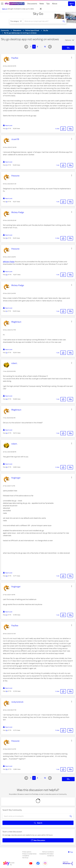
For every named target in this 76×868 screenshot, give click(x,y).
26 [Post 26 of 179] (7, 576)
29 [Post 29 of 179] (7, 730)
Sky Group (25, 858)
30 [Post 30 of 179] (7, 769)
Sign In (72, 4)
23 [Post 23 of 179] (7, 399)
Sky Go (38, 14)
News (42, 4)
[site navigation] (2, 4)
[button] (72, 58)
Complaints (26, 856)
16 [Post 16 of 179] (6, 129)
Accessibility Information (47, 854)
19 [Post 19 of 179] (6, 238)
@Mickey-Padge (9, 262)
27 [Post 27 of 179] (7, 615)
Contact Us (50, 856)
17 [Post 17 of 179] (6, 165)
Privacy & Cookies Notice (29, 854)
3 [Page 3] (37, 47)
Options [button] (68, 40)
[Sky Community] (15, 4)
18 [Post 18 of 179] (6, 202)
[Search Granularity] (16, 21)
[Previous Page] (26, 47)
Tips (48, 4)
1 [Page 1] (31, 47)
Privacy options (27, 852)
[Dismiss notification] (41, 9)
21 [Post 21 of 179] (6, 311)
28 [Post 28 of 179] (7, 691)
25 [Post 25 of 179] (7, 467)
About (55, 4)
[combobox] (43, 21)
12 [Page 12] (45, 47)
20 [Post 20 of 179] (7, 275)
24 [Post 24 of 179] (7, 433)
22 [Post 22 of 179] (7, 353)
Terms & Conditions (48, 852)
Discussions (32, 4)
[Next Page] (50, 47)
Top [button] (71, 852)
